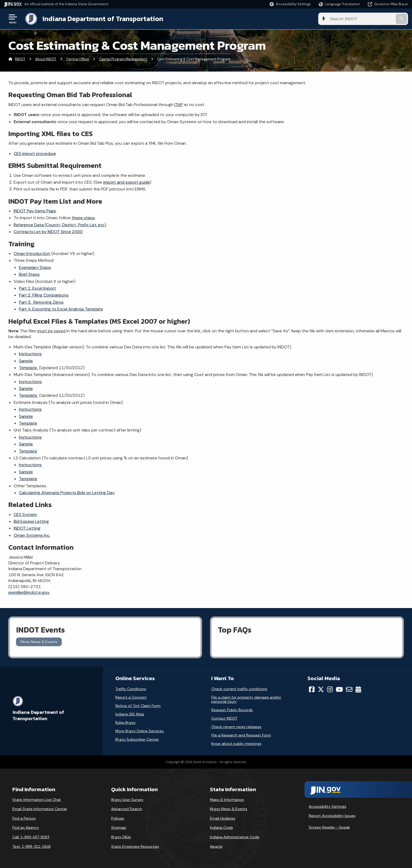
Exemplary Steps (35, 267)
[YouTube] (339, 689)
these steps (83, 218)
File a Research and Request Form (241, 735)
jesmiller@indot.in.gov (29, 592)
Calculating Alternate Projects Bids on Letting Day (67, 493)
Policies (118, 818)
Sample (26, 361)
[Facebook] (312, 689)
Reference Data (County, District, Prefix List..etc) (60, 225)
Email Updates (223, 818)
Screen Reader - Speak (329, 827)
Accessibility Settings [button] (328, 806)
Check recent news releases (236, 727)
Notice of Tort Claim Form (138, 706)
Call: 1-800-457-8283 (31, 837)
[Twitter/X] (321, 689)
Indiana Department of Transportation (103, 19)
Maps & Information (227, 800)
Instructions (30, 354)
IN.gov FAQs (121, 837)
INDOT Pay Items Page (35, 211)
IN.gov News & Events (229, 809)
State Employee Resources (135, 846)
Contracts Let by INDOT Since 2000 (48, 232)
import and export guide (127, 182)
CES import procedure (35, 154)
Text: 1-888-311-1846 (31, 846)
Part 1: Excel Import (37, 288)
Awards (216, 846)
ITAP (179, 105)
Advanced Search (127, 809)
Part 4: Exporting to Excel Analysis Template (61, 309)
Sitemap (119, 827)
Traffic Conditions (131, 689)
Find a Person (24, 818)
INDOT (20, 59)
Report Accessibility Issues (332, 816)
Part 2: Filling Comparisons (44, 295)
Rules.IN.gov (125, 723)
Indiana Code (222, 827)
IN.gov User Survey (127, 800)
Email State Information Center (40, 809)
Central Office (78, 59)
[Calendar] (358, 689)
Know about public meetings (236, 744)
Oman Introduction (32, 254)
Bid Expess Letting (31, 521)
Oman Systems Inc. (32, 535)
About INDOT (46, 59)
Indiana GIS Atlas (130, 714)
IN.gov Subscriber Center (137, 739)
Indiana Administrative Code (235, 837)
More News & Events (39, 642)
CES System (25, 515)
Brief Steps (29, 274)
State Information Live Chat (37, 800)
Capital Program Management (123, 59)
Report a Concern (131, 697)
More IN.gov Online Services (140, 731)
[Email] (349, 689)
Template (29, 368)
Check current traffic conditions (239, 689)
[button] (290, 4)
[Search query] (361, 19)
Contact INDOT (224, 718)
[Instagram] (330, 689)
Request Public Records (232, 710)
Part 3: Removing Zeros (41, 302)
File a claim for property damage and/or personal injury (246, 699)
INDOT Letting (27, 528)
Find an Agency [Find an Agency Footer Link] (26, 827)
